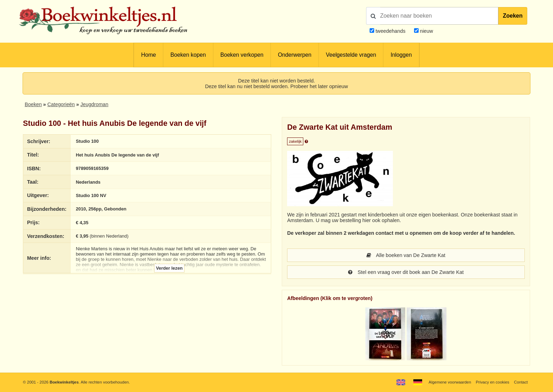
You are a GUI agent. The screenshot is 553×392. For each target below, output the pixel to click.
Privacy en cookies (493, 382)
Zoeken (513, 16)
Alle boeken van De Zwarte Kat (406, 255)
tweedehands (391, 31)
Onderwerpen (295, 55)
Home (148, 55)
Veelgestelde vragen (351, 55)
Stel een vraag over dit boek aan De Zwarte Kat (406, 272)
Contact (521, 382)
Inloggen (401, 55)
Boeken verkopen (242, 55)
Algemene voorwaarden (450, 382)
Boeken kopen (188, 55)
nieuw (426, 31)
